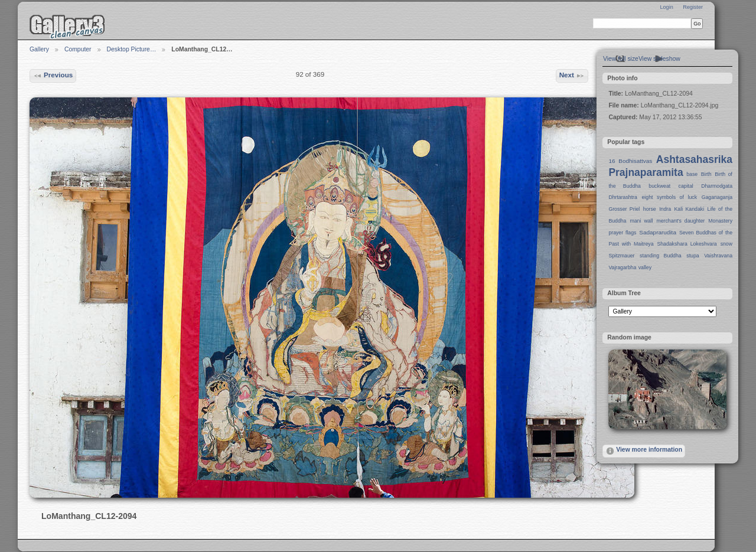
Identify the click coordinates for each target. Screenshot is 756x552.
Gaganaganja (717, 197)
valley (645, 267)
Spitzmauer (621, 256)
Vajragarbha (622, 267)
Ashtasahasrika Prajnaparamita (670, 166)
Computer (78, 49)
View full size (621, 59)
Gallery (39, 49)
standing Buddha (661, 256)
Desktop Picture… (132, 49)
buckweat (659, 186)
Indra (665, 209)
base (692, 174)
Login (666, 7)
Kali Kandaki (690, 209)
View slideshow (659, 59)
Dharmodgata (717, 186)
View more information (644, 451)
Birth (706, 174)
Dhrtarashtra (623, 197)
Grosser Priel (624, 209)
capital (686, 186)
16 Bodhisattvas (630, 161)
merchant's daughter (680, 221)
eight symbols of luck (669, 197)
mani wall (642, 221)
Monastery (720, 221)
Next (572, 76)
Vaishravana (718, 256)
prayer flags (622, 233)
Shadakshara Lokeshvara (687, 244)
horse (650, 209)
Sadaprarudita (658, 232)
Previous (53, 76)
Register (693, 7)
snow (726, 244)
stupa (693, 256)
